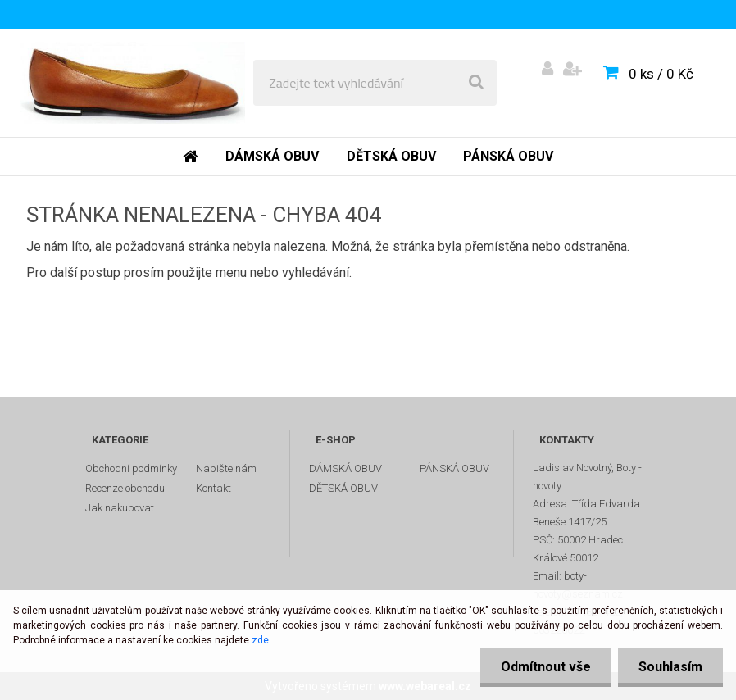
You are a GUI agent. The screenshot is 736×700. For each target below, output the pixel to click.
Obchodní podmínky (131, 468)
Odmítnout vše (546, 667)
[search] (476, 83)
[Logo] (132, 83)
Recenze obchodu (125, 488)
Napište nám (226, 468)
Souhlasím (670, 667)
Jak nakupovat (120, 508)
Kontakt (214, 488)
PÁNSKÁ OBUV (454, 468)
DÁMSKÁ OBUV (345, 468)
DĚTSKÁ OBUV (343, 488)
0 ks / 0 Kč (661, 74)
